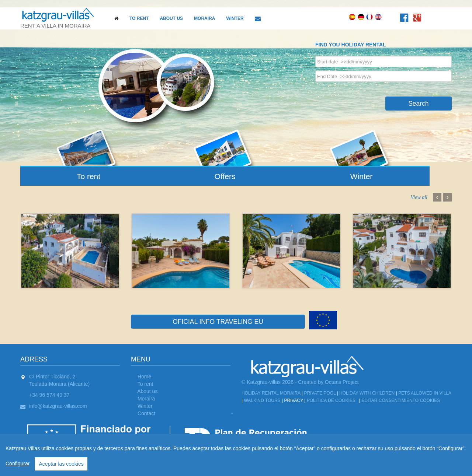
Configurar (18, 463)
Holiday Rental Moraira (271, 393)
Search (418, 104)
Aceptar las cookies (61, 464)
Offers (225, 176)
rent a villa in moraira (61, 18)
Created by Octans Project (329, 382)
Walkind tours (262, 400)
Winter (235, 18)
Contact (146, 413)
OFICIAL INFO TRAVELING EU (218, 322)
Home (144, 377)
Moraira (204, 18)
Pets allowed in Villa (425, 393)
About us (171, 18)
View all (419, 197)
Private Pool (320, 393)
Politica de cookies (331, 400)
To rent (139, 18)
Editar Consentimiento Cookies (401, 400)
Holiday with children (367, 393)
